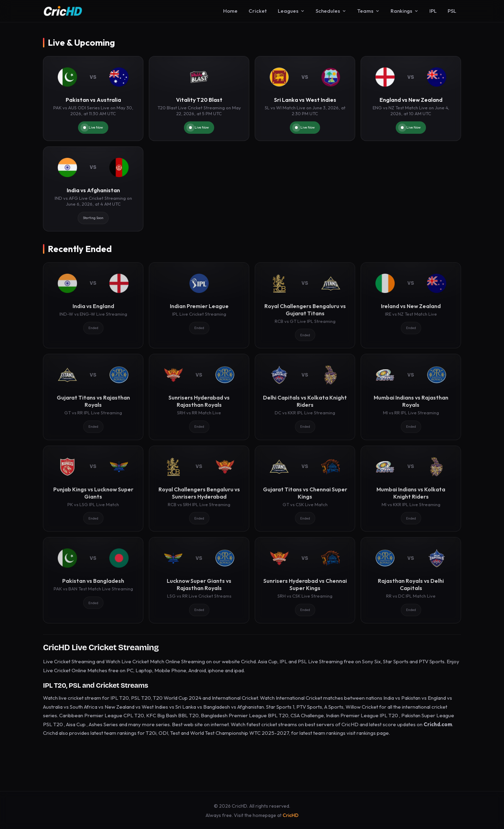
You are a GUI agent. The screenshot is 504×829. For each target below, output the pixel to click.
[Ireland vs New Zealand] (411, 305)
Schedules (331, 11)
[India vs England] (93, 305)
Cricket (258, 11)
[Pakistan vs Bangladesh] (93, 580)
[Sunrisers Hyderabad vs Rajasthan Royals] (199, 397)
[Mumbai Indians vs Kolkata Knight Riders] (411, 489)
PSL (452, 11)
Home (230, 11)
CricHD (291, 815)
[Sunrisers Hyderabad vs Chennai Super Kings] (305, 580)
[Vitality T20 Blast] (199, 99)
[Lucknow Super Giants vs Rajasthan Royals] (199, 580)
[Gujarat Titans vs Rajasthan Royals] (93, 397)
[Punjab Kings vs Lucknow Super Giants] (93, 489)
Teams (368, 11)
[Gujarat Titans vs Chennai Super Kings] (305, 489)
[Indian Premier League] (199, 305)
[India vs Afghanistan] (93, 189)
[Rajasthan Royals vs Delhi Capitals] (411, 580)
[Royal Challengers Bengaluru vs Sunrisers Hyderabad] (199, 489)
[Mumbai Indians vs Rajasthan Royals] (411, 397)
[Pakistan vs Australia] (93, 99)
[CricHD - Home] (63, 11)
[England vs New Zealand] (411, 99)
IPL (433, 11)
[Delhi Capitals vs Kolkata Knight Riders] (305, 397)
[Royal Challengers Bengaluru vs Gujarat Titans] (305, 305)
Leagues (291, 11)
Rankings (404, 11)
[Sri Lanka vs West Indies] (305, 99)
